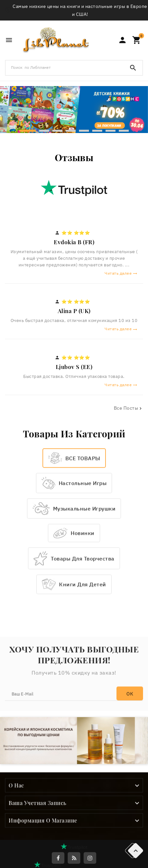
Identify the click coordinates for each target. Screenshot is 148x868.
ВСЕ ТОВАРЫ (83, 523)
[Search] (133, 68)
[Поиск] (65, 68)
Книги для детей (83, 650)
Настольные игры (83, 548)
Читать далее (121, 273)
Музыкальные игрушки (84, 574)
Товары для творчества (83, 623)
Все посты (129, 408)
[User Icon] (122, 40)
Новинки (83, 598)
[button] (28, 130)
